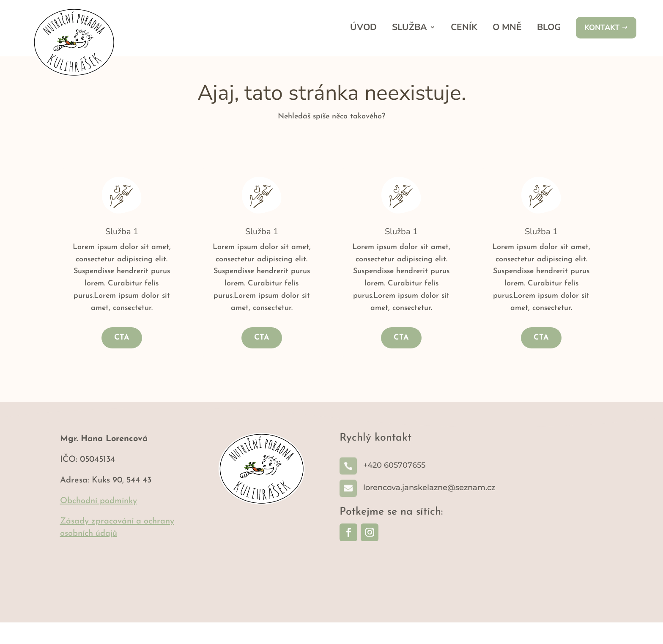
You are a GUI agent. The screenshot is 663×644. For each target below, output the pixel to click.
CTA (122, 359)
